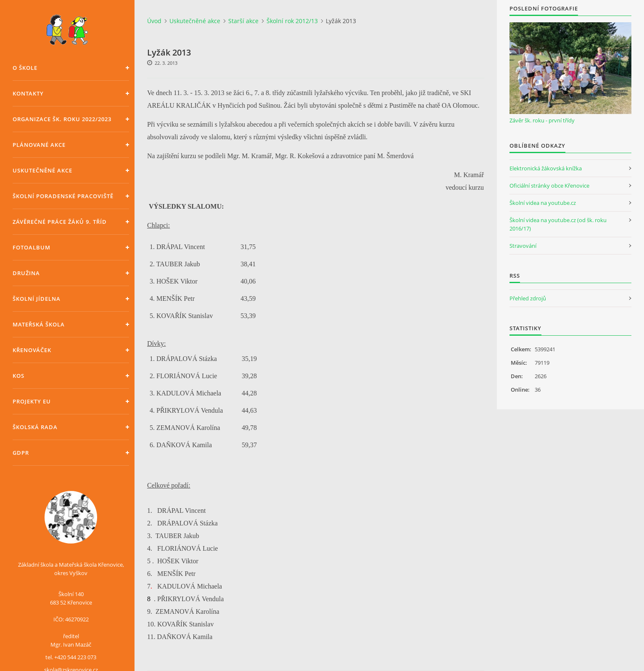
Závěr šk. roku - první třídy (542, 120)
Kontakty (28, 93)
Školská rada (35, 427)
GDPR (21, 453)
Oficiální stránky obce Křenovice (549, 186)
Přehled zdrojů (528, 298)
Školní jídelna (37, 299)
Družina (26, 273)
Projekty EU (32, 401)
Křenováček (32, 350)
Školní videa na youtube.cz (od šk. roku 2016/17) (558, 224)
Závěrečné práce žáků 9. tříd (60, 222)
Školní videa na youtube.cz (543, 203)
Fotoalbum (32, 247)
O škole (25, 68)
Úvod (154, 21)
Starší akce (243, 21)
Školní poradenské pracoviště (63, 196)
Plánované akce (39, 145)
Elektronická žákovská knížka (546, 168)
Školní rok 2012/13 (292, 21)
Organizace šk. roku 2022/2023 (62, 119)
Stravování (523, 246)
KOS (18, 376)
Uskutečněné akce (42, 170)
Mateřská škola (39, 324)
